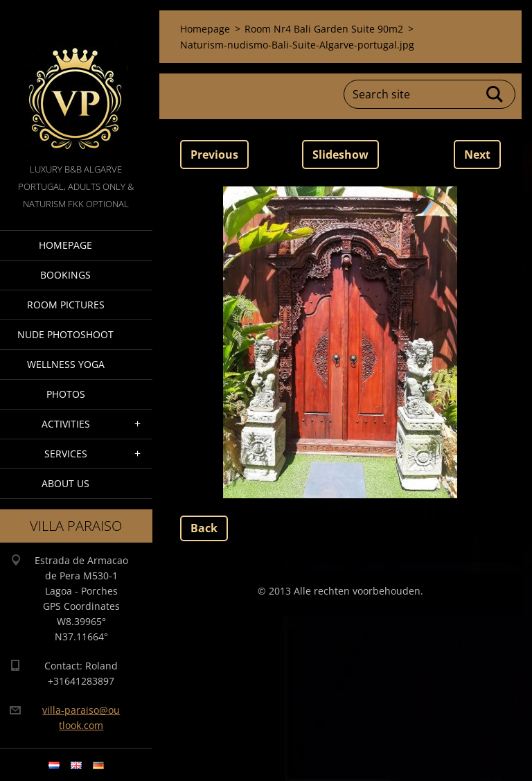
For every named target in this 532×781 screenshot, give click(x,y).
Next (477, 155)
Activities (66, 424)
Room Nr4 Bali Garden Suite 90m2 (324, 29)
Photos (66, 394)
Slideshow (340, 155)
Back (204, 528)
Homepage (65, 245)
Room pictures (66, 305)
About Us (65, 483)
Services (66, 454)
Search (495, 94)
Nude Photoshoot (65, 334)
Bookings (65, 275)
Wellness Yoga (66, 364)
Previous (214, 155)
